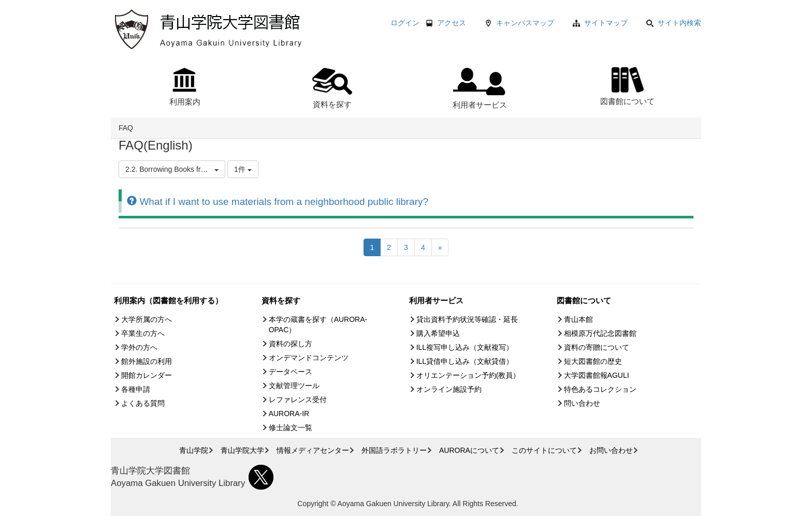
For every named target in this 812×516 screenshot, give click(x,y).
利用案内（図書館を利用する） (168, 300)
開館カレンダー (147, 375)
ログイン (405, 23)
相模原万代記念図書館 (600, 333)
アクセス (452, 23)
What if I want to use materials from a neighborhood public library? (278, 202)
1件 (243, 169)
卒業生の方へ (143, 333)
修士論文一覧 (291, 427)
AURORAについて (469, 450)
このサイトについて (544, 450)
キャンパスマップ (525, 23)
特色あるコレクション (600, 389)
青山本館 (578, 319)
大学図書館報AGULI (597, 375)
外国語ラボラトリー (394, 450)
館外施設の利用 (147, 361)
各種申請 (136, 389)
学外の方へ (139, 347)
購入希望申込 (438, 333)
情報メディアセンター (313, 450)
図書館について (627, 85)
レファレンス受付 (298, 400)
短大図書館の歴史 (593, 361)
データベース (291, 372)
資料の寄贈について (597, 347)
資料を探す (332, 88)
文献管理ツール (294, 386)
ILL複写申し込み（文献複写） (465, 347)
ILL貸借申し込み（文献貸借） (465, 361)
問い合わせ (582, 403)
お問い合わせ (611, 450)
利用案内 (185, 87)
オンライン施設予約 (449, 389)
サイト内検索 (674, 23)
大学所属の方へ (147, 319)
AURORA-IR (289, 414)
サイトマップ (606, 23)
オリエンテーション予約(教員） (468, 375)
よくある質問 (143, 403)
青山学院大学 (242, 450)
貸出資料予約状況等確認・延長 (467, 319)
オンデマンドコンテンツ (309, 358)
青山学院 (194, 450)
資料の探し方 (291, 344)
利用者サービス (480, 89)
